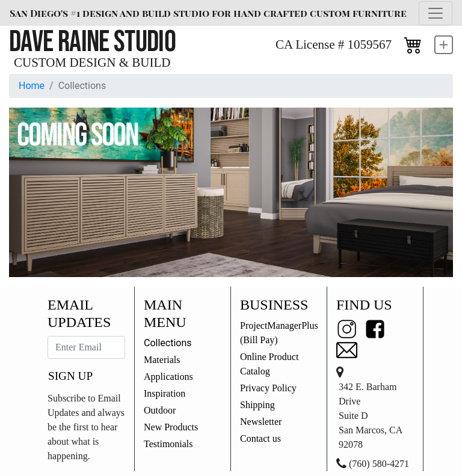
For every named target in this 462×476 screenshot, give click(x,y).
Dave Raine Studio (92, 42)
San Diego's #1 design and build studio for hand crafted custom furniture (208, 13)
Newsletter (261, 422)
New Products (171, 427)
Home (32, 86)
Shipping (257, 405)
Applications (168, 377)
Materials (162, 360)
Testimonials (168, 444)
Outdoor (160, 410)
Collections (168, 343)
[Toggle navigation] (436, 13)
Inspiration (165, 393)
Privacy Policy (268, 388)
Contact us (260, 438)
